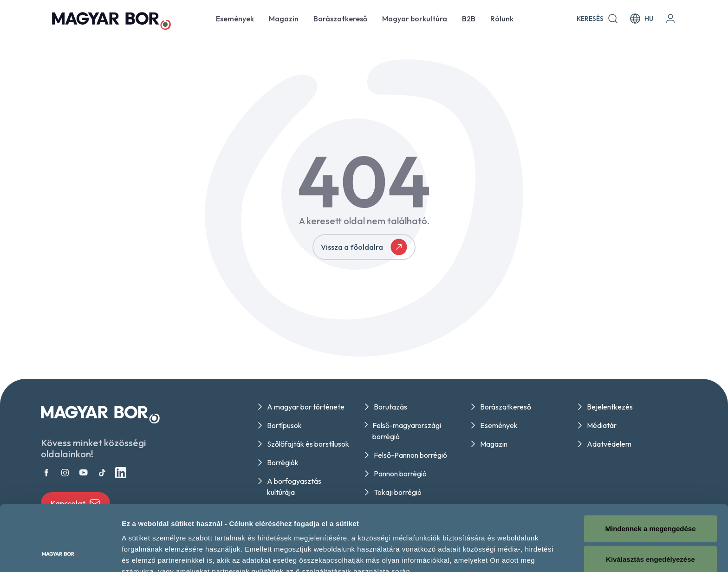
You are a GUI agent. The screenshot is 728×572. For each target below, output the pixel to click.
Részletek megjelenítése (162, 554)
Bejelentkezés (610, 407)
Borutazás (390, 407)
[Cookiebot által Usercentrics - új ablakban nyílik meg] (60, 554)
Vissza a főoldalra (364, 247)
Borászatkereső (340, 19)
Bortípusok (284, 425)
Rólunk (502, 19)
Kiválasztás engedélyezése (650, 497)
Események (235, 19)
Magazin (284, 19)
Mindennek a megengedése (650, 467)
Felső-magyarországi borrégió (407, 431)
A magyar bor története (306, 407)
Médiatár (602, 425)
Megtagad (650, 528)
